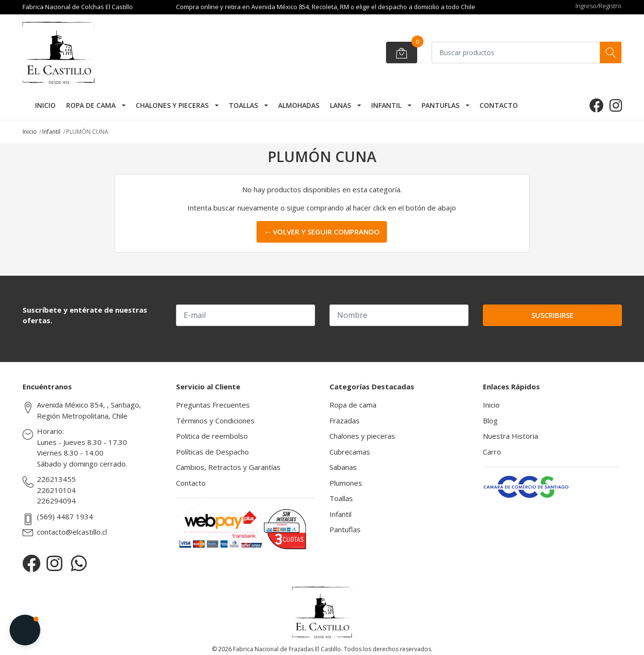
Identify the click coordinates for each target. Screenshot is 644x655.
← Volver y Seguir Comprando (322, 232)
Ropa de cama (91, 105)
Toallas (243, 105)
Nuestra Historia (510, 436)
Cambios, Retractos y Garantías (228, 467)
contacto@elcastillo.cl (72, 532)
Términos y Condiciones (215, 421)
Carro (492, 452)
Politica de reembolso (212, 436)
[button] (25, 630)
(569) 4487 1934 (65, 516)
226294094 (56, 501)
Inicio (45, 105)
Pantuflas (440, 105)
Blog (490, 421)
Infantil (386, 105)
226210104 (56, 490)
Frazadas (345, 421)
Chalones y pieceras (172, 105)
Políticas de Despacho (212, 452)
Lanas (340, 105)
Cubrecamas (350, 452)
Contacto (499, 105)
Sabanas (343, 467)
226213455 (56, 479)
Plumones (346, 483)
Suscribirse (552, 315)
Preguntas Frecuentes (213, 405)
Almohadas (299, 105)
